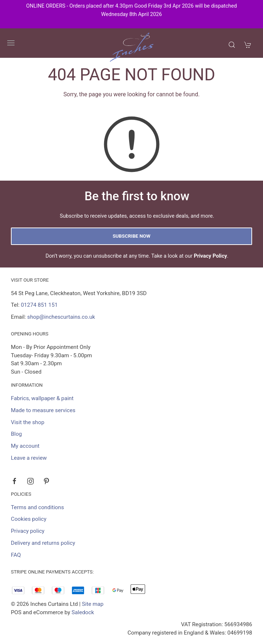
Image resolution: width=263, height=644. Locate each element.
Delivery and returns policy (43, 543)
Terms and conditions (37, 507)
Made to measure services (43, 410)
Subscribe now (131, 236)
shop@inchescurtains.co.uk (61, 317)
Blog (16, 434)
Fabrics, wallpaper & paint (42, 398)
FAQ (16, 555)
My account (25, 446)
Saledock (83, 612)
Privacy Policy (210, 256)
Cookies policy (29, 519)
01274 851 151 (39, 305)
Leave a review (29, 458)
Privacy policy (28, 531)
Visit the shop (28, 422)
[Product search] (232, 45)
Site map (93, 604)
